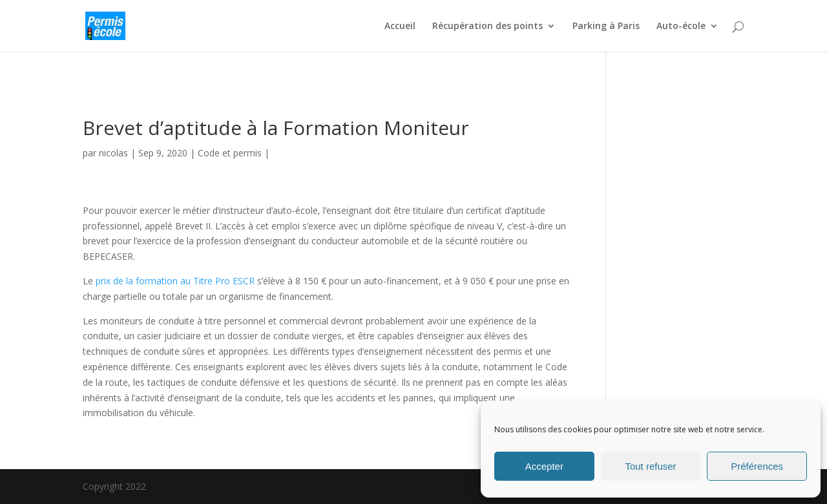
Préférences (757, 466)
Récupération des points (487, 26)
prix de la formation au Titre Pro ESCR (175, 281)
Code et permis (230, 153)
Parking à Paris (606, 26)
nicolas (113, 153)
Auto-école (681, 26)
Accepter (544, 466)
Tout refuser (650, 466)
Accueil (400, 26)
